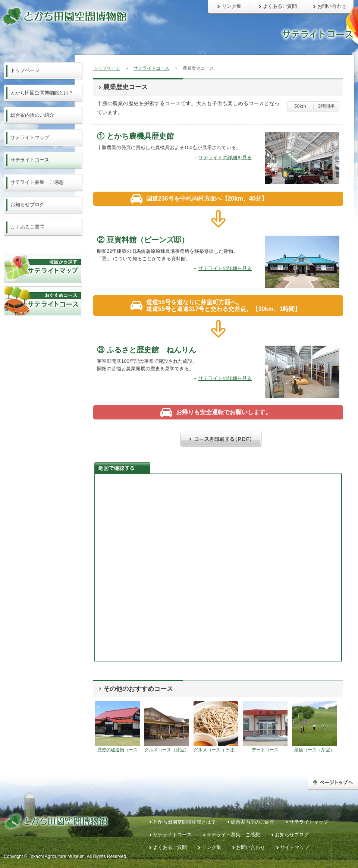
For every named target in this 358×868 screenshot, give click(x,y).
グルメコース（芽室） (167, 750)
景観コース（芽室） (314, 750)
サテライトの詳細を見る (225, 158)
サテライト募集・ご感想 (37, 182)
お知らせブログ (27, 205)
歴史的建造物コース (117, 750)
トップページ (107, 68)
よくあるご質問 (280, 6)
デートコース (265, 750)
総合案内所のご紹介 (32, 115)
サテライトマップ (30, 137)
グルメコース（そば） (216, 750)
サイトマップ (295, 847)
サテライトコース (151, 68)
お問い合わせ (332, 6)
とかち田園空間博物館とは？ (42, 93)
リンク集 (232, 6)
